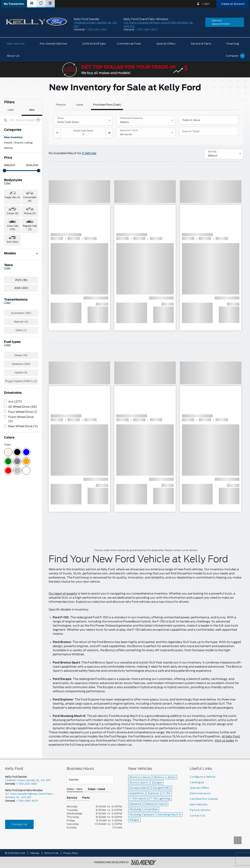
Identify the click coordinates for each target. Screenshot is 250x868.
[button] (14, 4)
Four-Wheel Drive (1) (23, 481)
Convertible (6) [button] (30, 199)
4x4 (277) (15, 471)
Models (21, 253)
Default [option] (213, 156)
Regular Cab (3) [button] (30, 228)
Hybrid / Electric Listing (18, 143)
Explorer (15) (12, 282)
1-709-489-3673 (146, 29)
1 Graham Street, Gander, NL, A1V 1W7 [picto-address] (28, 780)
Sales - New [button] (75, 789)
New (32, 110)
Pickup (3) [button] (30, 213)
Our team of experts (63, 594)
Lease (79, 105)
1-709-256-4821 (96, 29)
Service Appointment (221, 22)
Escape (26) (12, 272)
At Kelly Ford (231, 737)
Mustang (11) (12, 314)
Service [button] (72, 798)
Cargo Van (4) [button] (12, 197)
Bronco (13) (11, 261)
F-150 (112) (11, 288)
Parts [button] (86, 798)
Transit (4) (11, 325)
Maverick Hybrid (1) (16, 309)
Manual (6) (21, 391)
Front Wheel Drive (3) (21, 489)
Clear (7, 183)
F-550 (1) (10, 298)
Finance (61, 105)
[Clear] (38, 120)
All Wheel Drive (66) (23, 476)
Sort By (212, 152)
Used (11, 110)
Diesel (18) (21, 425)
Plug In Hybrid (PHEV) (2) (21, 451)
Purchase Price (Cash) (107, 105)
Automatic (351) (21, 382)
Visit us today (224, 741)
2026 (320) (21, 357)
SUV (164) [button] (12, 242)
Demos (8, 148)
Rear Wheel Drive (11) (23, 496)
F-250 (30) (11, 293)
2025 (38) (21, 349)
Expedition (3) (13, 277)
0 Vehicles (89, 153)
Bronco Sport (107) (16, 266)
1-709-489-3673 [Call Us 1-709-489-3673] (27, 801)
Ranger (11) (11, 320)
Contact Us (19, 824)
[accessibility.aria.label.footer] (144, 862)
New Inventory (13, 137)
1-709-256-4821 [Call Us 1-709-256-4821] (27, 784)
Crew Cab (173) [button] (13, 228)
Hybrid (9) (21, 442)
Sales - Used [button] (96, 789)
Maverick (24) (13, 304)
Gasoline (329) (21, 433)
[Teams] (90, 780)
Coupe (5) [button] (13, 213)
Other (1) (21, 400)
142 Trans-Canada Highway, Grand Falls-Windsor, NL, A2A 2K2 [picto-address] (29, 796)
